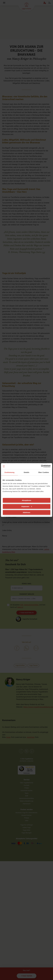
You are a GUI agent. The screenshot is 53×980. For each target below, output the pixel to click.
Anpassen (27, 506)
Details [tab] (27, 472)
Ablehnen (26, 512)
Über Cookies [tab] (44, 472)
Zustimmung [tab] (9, 472)
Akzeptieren (26, 500)
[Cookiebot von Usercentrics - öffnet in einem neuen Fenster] (41, 466)
